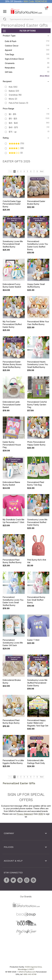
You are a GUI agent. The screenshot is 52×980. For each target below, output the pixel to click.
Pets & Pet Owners (19, 103)
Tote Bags (27, 54)
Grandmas (15, 95)
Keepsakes (27, 67)
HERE (41, 814)
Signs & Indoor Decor (27, 59)
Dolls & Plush (27, 41)
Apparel (27, 50)
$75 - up (13, 132)
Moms (13, 99)
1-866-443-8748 (29, 974)
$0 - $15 (12, 114)
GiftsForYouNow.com (27, 972)
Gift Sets (27, 72)
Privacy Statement (25, 814)
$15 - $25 (13, 119)
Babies (14, 91)
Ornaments (27, 63)
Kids (13, 87)
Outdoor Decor (27, 45)
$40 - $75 (13, 127)
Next (42, 171)
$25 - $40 (13, 123)
